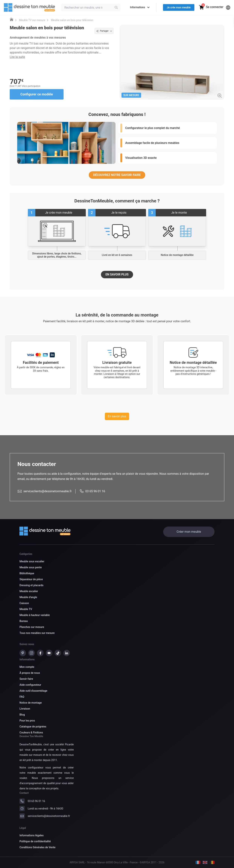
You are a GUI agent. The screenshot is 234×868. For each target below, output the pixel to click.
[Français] (198, 862)
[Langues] (228, 8)
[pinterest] (23, 654)
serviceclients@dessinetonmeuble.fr (49, 816)
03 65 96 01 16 (36, 801)
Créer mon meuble (189, 532)
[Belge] (212, 862)
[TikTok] (58, 654)
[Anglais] (205, 862)
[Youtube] (49, 654)
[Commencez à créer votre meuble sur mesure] (57, 231)
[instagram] (31, 654)
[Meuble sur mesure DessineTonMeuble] (12, 19)
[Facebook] (40, 654)
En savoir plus (117, 416)
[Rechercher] (116, 7)
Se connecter (215, 7)
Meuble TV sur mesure (32, 20)
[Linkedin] (67, 654)
